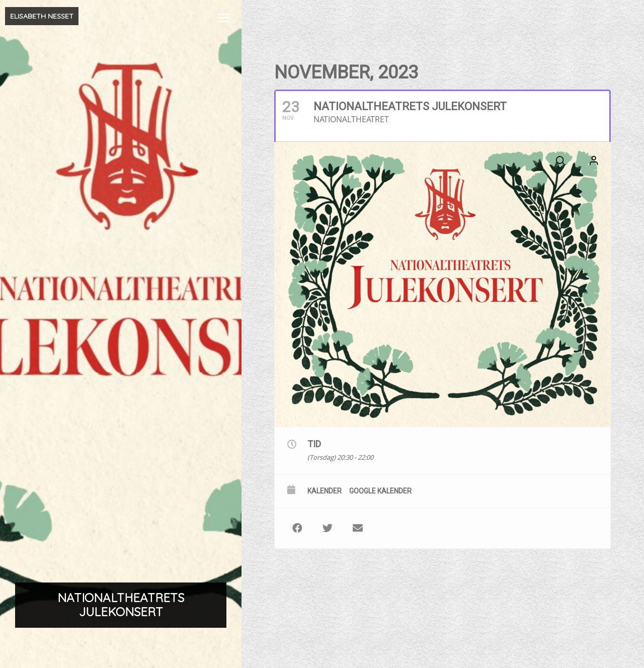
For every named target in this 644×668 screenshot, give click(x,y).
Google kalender (380, 491)
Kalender (325, 491)
